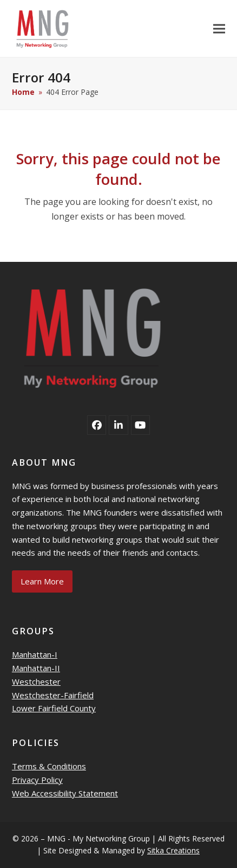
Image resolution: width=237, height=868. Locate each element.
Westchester (36, 681)
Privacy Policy (37, 780)
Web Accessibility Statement (65, 793)
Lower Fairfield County (54, 708)
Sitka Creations (173, 850)
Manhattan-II (36, 668)
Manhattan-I (35, 654)
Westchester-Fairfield (53, 695)
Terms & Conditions (49, 766)
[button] (219, 28)
